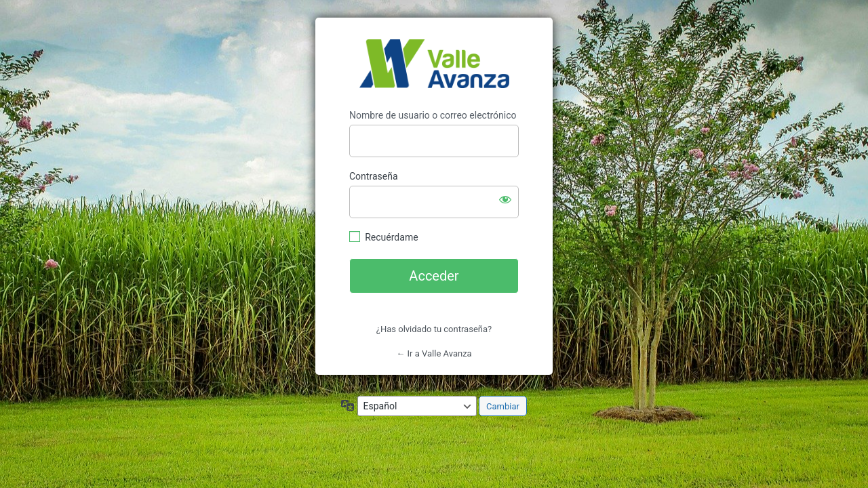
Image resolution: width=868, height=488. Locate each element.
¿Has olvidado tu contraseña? (434, 329)
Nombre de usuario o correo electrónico (433, 115)
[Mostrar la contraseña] (505, 199)
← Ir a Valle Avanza (434, 353)
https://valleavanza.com (434, 64)
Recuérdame (391, 237)
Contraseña (374, 176)
